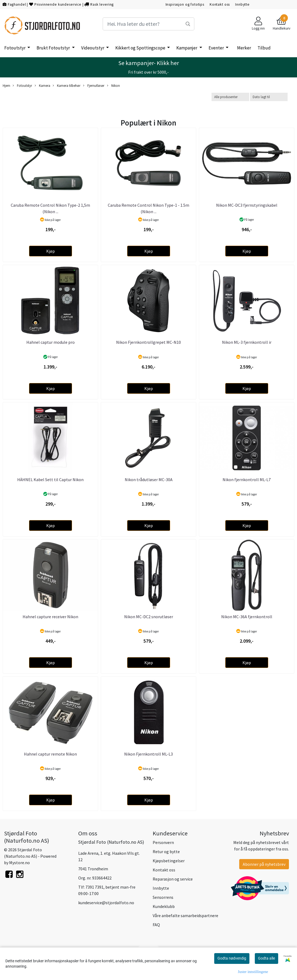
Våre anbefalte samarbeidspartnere (185, 915)
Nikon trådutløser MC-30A (149, 480)
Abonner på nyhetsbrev (264, 864)
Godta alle (266, 958)
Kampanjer (187, 48)
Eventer (217, 48)
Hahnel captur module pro (51, 342)
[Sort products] (269, 97)
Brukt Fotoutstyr (54, 48)
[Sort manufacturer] (230, 97)
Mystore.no (19, 863)
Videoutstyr (93, 48)
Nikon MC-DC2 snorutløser (149, 617)
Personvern (163, 842)
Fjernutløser (94, 86)
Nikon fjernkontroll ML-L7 (247, 480)
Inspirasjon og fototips (185, 4)
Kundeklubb (164, 906)
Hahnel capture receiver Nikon (50, 617)
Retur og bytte (166, 852)
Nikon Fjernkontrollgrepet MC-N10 (148, 342)
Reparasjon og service (173, 879)
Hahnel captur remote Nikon (50, 754)
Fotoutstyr (15, 48)
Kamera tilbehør (67, 86)
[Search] (149, 24)
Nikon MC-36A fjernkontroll (247, 617)
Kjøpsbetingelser (169, 861)
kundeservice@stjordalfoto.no (106, 903)
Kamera (42, 86)
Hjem (6, 85)
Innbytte (242, 4)
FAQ (156, 925)
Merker (244, 48)
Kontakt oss (220, 4)
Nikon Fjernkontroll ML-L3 (148, 754)
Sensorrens (163, 897)
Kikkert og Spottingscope (141, 48)
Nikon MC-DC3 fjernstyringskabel (247, 205)
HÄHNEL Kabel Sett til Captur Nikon (50, 480)
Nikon (113, 86)
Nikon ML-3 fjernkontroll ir (247, 342)
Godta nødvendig (232, 958)
